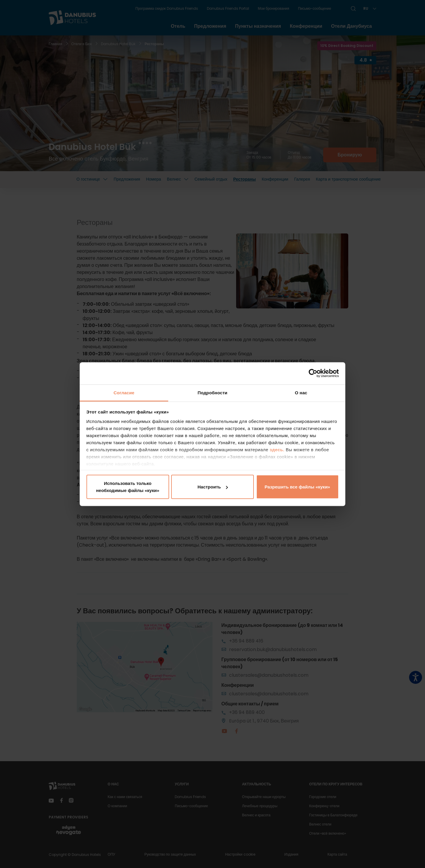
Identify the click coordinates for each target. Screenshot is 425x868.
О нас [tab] (301, 392)
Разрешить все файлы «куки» (297, 487)
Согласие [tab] (124, 392)
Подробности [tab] (213, 392)
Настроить (213, 487)
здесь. (278, 449)
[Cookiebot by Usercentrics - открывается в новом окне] (313, 373)
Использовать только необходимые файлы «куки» (127, 487)
